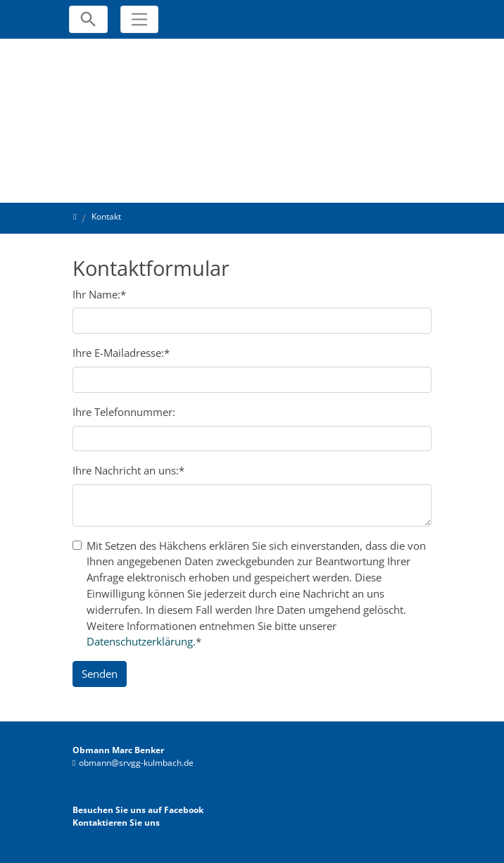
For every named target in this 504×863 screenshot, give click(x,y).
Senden (100, 674)
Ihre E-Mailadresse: (121, 353)
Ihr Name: (99, 294)
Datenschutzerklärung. (141, 641)
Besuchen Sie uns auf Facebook (138, 810)
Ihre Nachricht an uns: (128, 470)
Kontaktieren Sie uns (116, 823)
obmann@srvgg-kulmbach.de (136, 763)
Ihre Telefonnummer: (124, 412)
